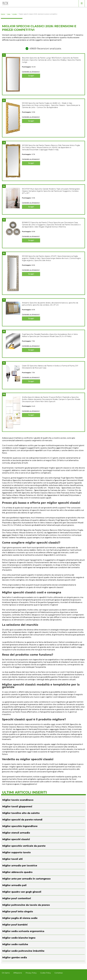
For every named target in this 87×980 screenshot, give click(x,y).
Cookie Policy (46, 973)
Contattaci (59, 973)
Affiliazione (18, 973)
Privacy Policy (31, 973)
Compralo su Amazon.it (31, 72)
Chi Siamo (6, 973)
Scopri (31, 76)
